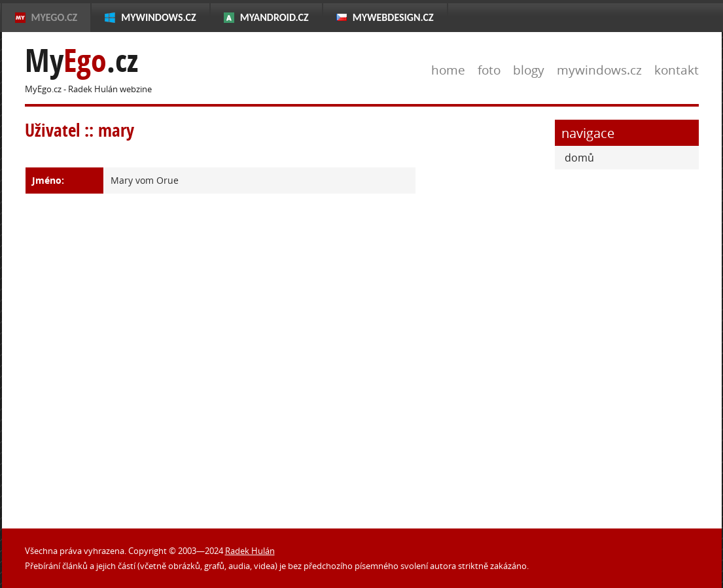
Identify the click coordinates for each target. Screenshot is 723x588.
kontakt (677, 70)
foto (489, 70)
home (448, 70)
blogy (529, 70)
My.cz (81, 61)
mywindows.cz (599, 70)
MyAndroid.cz (274, 17)
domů (579, 158)
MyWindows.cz (158, 17)
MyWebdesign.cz (393, 17)
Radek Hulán (250, 551)
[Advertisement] (486, 316)
